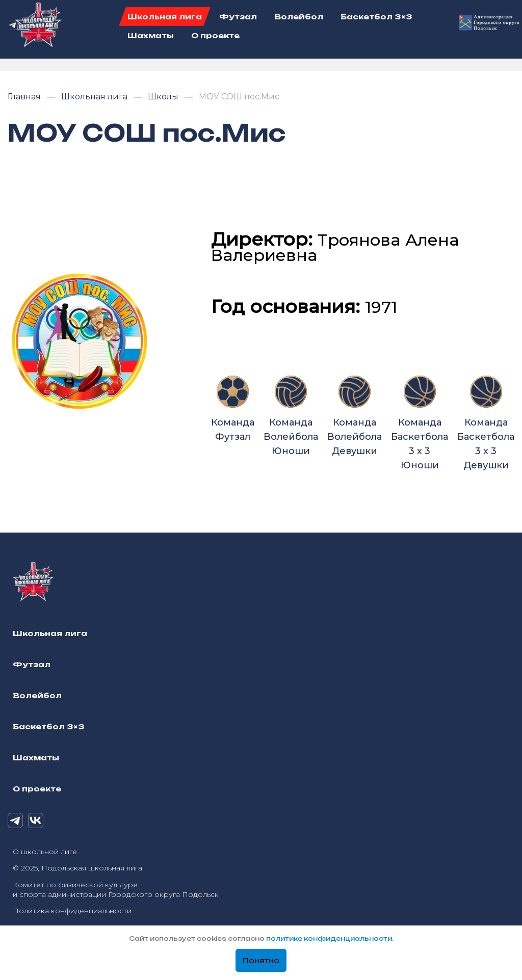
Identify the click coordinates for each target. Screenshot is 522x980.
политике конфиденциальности (329, 938)
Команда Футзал (233, 409)
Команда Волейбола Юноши (291, 416)
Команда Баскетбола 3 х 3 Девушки (486, 423)
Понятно (261, 961)
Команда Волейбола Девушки (355, 416)
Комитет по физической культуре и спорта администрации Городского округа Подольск (116, 890)
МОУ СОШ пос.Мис (239, 97)
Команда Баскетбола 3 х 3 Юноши (420, 423)
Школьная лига (95, 97)
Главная (25, 97)
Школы (164, 97)
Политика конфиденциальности (72, 911)
